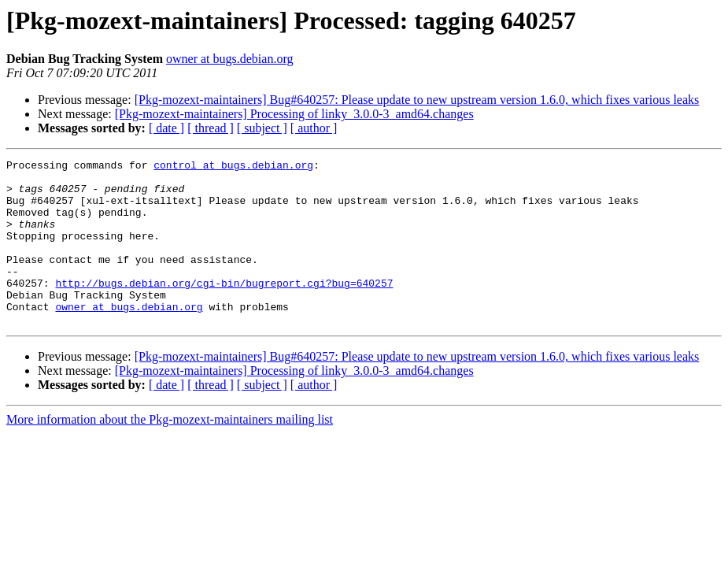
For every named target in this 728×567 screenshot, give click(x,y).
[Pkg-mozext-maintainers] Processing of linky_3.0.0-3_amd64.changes (294, 114)
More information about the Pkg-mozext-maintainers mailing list (170, 452)
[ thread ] (211, 128)
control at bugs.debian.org (233, 167)
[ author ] (314, 128)
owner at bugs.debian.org (229, 59)
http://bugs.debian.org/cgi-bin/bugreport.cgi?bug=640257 (224, 309)
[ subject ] (262, 128)
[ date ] (166, 128)
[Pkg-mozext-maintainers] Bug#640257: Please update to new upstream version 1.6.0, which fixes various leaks (417, 100)
